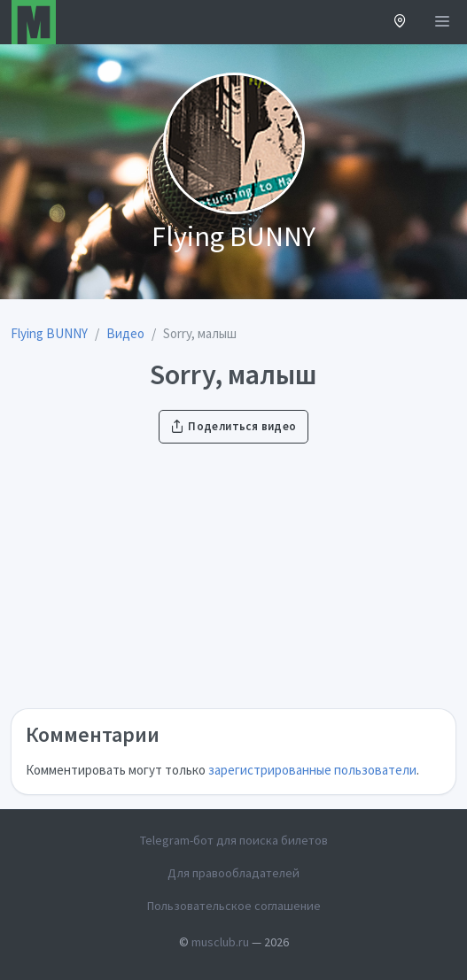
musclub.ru (220, 942)
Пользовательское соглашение (234, 906)
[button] (400, 23)
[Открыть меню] (442, 22)
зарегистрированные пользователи (312, 770)
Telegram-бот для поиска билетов (234, 840)
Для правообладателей (233, 873)
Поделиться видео (233, 426)
